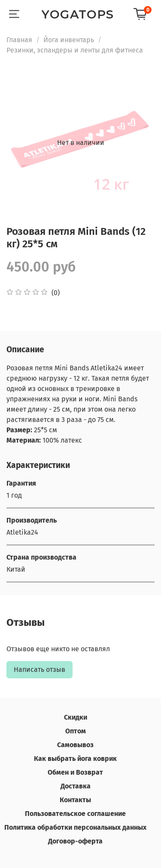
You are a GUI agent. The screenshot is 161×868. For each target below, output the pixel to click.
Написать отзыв (39, 669)
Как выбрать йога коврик (75, 759)
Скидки (76, 717)
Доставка (76, 786)
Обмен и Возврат (75, 772)
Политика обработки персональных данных (75, 827)
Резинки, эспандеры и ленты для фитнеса (75, 50)
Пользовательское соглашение (75, 814)
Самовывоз (75, 745)
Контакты (75, 800)
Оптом (76, 731)
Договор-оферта (75, 841)
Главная (19, 40)
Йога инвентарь (69, 40)
